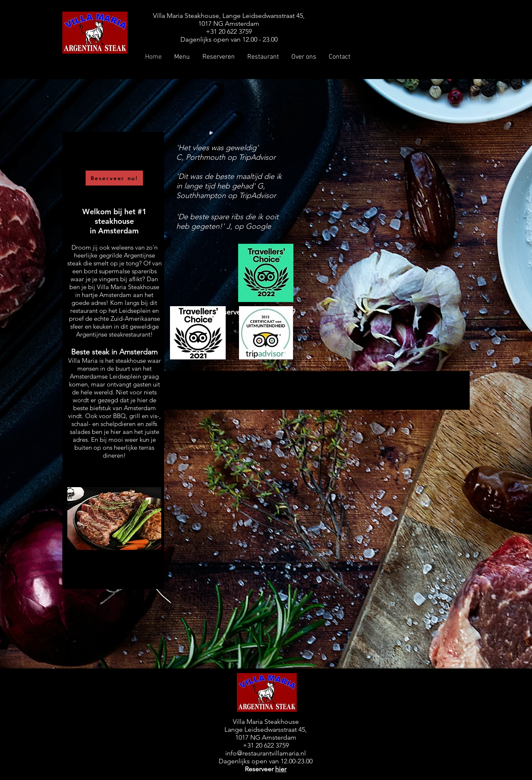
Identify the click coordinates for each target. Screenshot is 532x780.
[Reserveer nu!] (114, 178)
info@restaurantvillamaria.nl (266, 753)
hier (281, 769)
